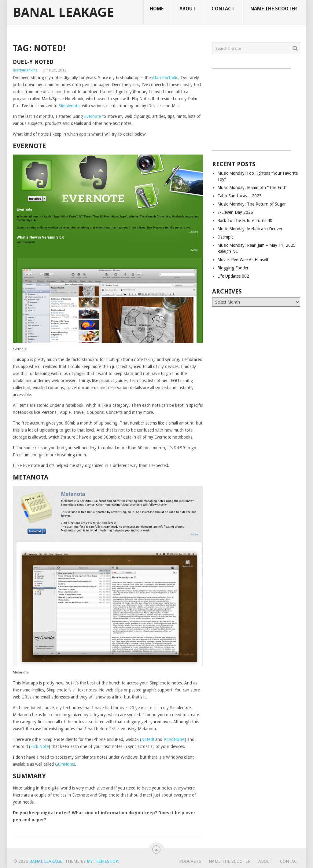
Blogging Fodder (233, 268)
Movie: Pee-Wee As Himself (243, 260)
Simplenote (69, 106)
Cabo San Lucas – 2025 (239, 196)
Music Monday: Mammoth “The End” (252, 188)
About (188, 9)
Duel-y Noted (33, 62)
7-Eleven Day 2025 (235, 212)
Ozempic (225, 237)
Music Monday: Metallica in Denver (250, 229)
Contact (223, 9)
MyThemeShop (102, 861)
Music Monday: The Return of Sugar (252, 204)
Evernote (92, 116)
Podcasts (190, 861)
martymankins (25, 70)
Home (157, 9)
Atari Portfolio (165, 78)
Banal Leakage (63, 13)
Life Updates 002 (233, 276)
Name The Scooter (274, 9)
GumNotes (65, 764)
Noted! (148, 739)
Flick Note (39, 746)
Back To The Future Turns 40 (245, 221)
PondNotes (174, 739)
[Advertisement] (256, 108)
